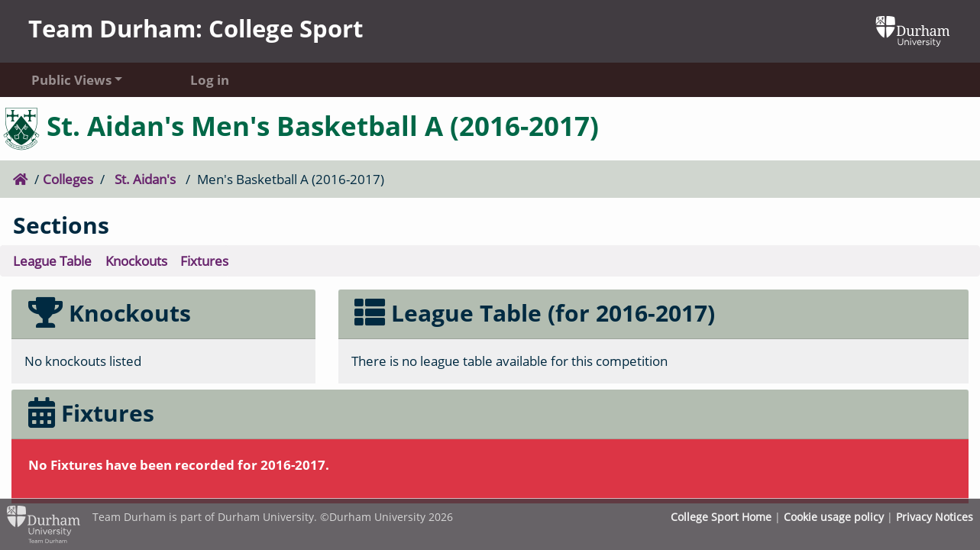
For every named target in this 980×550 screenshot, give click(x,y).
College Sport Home (721, 517)
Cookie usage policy (834, 517)
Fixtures (204, 261)
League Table (52, 261)
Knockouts (136, 261)
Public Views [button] (71, 80)
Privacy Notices (935, 517)
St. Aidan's (145, 179)
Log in (210, 80)
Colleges (68, 179)
